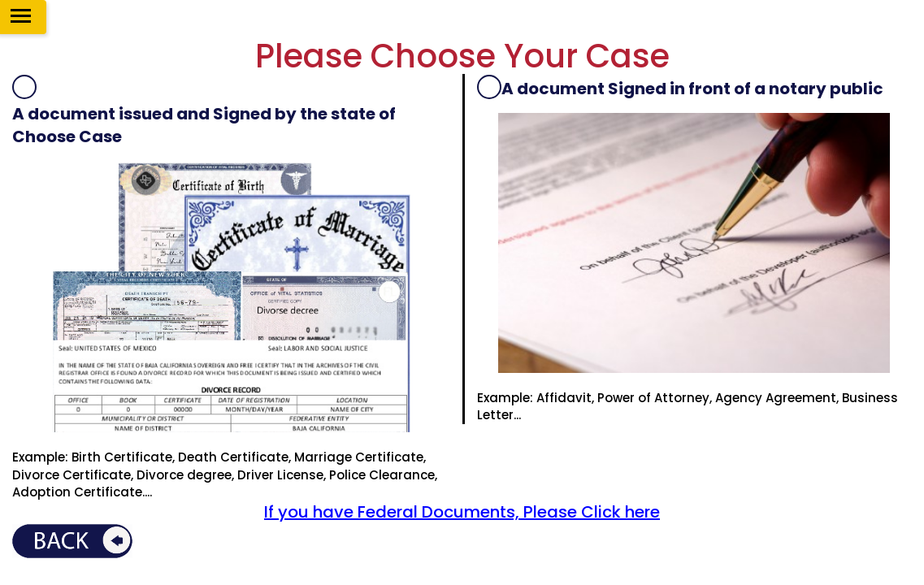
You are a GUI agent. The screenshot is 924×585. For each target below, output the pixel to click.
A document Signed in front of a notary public (692, 89)
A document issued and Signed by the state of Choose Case (204, 126)
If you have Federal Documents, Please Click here (462, 512)
